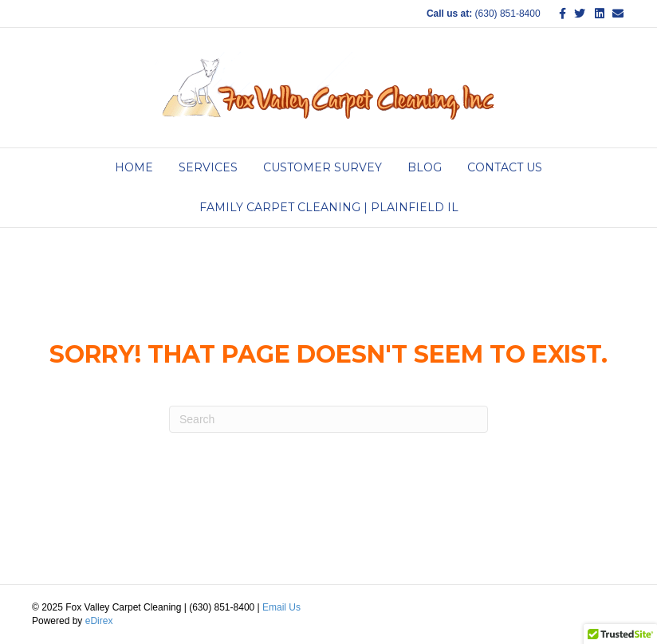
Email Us (281, 607)
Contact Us (505, 167)
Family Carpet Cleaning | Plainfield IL (329, 207)
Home (134, 167)
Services (208, 167)
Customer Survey (323, 167)
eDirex (99, 621)
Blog (425, 167)
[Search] (328, 419)
